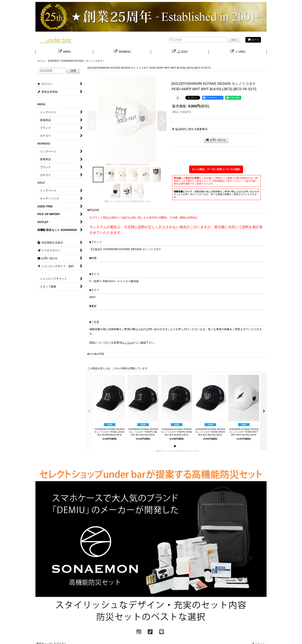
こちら (128, 343)
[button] (92, 121)
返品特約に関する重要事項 (190, 129)
